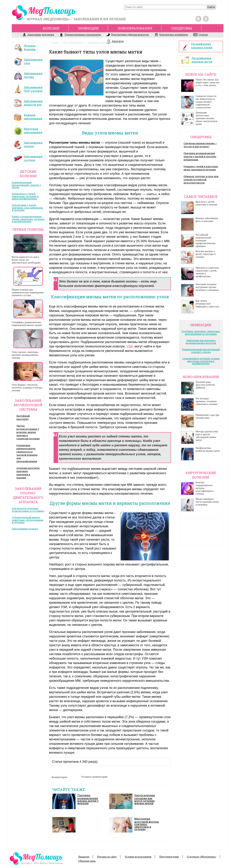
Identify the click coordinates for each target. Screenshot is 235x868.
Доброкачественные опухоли (104, 43)
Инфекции (88, 28)
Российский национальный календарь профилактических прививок (206, 240)
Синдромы (182, 28)
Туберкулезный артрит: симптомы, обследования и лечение (28, 520)
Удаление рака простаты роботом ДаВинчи (205, 385)
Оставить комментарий (94, 777)
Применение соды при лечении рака (207, 416)
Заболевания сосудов (28, 157)
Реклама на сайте (107, 857)
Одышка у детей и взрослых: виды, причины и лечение (201, 168)
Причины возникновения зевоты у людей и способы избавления (200, 156)
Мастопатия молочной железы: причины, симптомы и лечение (147, 824)
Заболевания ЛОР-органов (28, 88)
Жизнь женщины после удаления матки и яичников (207, 502)
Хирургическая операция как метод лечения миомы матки (145, 799)
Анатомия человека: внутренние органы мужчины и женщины (207, 287)
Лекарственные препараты (80, 35)
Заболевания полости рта (28, 102)
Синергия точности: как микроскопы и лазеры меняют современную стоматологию (206, 102)
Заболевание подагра (25, 529)
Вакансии (84, 857)
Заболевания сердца (28, 143)
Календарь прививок (171, 35)
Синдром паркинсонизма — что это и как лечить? (200, 145)
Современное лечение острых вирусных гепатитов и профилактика (201, 361)
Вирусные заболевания (28, 129)
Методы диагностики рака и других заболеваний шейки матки (207, 436)
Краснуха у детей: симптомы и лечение (207, 203)
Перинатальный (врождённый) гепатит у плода (26, 185)
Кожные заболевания (28, 115)
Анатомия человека (38, 35)
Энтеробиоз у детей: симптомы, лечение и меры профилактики (25, 196)
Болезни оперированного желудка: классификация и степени (205, 488)
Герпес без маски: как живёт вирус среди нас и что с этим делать (208, 82)
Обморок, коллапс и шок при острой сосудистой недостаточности (201, 179)
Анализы (115, 42)
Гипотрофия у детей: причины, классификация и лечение (27, 208)
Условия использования (138, 857)
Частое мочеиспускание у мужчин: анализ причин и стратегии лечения (28, 432)
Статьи (201, 35)
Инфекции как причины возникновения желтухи (201, 342)
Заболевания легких (28, 74)
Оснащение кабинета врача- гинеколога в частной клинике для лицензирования (27, 453)
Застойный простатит (23, 417)
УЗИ (130, 346)
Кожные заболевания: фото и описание (207, 220)
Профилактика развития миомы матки (208, 449)
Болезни (51, 28)
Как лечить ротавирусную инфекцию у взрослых (207, 304)
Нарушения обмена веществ (128, 35)
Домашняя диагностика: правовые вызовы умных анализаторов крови (207, 118)
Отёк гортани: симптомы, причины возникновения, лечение (25, 355)
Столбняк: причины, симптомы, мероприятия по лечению (201, 333)
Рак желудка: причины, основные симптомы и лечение (207, 401)
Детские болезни (25, 46)
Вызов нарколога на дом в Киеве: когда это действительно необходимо (26, 260)
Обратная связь (87, 861)
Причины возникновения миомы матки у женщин (88, 799)
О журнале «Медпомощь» (202, 857)
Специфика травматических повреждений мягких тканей (27, 324)
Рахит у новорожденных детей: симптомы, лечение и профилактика (28, 219)
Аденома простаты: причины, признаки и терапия (28, 473)
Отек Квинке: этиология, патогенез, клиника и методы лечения (27, 388)
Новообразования (73, 43)
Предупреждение (169, 857)
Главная (54, 43)
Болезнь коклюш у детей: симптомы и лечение (206, 254)
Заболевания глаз (28, 60)
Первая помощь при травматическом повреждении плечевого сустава (28, 292)
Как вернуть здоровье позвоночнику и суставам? (28, 510)
